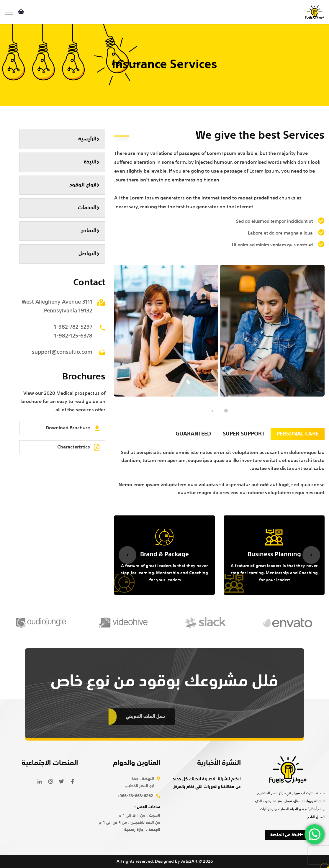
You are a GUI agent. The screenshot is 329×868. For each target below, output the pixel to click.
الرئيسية (89, 139)
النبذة (92, 162)
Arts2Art (189, 862)
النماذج (90, 231)
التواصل (89, 254)
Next (311, 555)
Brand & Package (164, 555)
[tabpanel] (272, 331)
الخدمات (89, 208)
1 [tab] (226, 411)
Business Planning (274, 555)
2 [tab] (212, 411)
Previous (127, 555)
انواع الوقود (84, 185)
